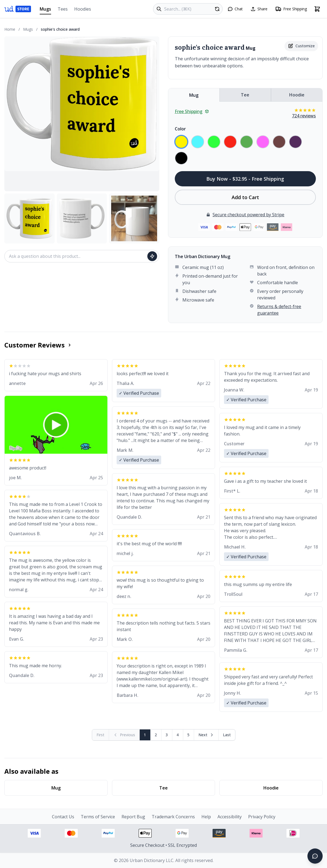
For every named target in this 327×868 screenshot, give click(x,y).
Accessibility (230, 817)
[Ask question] (152, 256)
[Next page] (206, 735)
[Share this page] (259, 9)
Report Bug (133, 817)
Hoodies (83, 9)
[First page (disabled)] (101, 735)
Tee (245, 95)
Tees (63, 9)
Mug (194, 95)
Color (180, 129)
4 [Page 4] (177, 735)
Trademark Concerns (173, 817)
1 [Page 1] (145, 735)
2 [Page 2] (156, 735)
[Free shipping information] (291, 9)
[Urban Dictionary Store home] (18, 9)
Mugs (45, 10)
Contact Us (63, 817)
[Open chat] (235, 9)
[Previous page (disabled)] (124, 735)
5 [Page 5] (188, 735)
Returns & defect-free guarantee (279, 310)
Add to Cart (245, 197)
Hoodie (297, 95)
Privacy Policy (262, 817)
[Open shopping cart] (317, 9)
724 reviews (304, 116)
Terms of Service (98, 817)
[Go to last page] (227, 735)
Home (10, 29)
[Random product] (217, 9)
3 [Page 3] (167, 735)
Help (206, 817)
